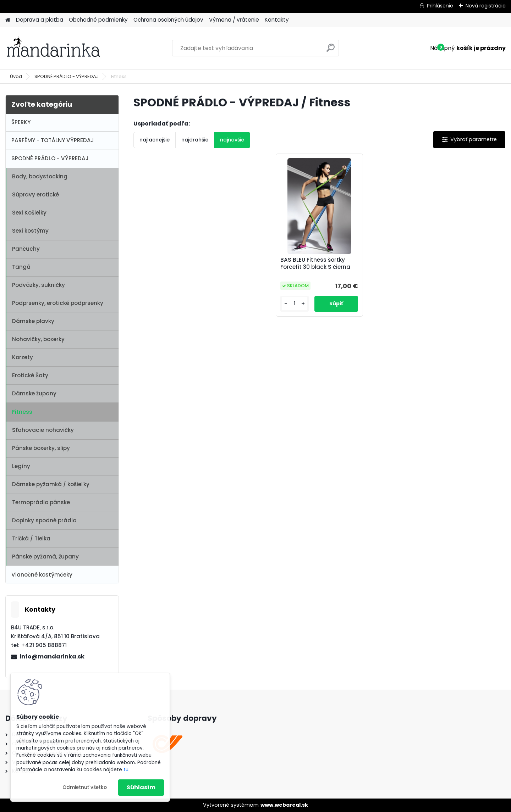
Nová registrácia (486, 6)
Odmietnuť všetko (85, 787)
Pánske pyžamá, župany (45, 557)
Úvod (16, 76)
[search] (331, 51)
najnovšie (232, 140)
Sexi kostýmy (30, 231)
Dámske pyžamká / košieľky (51, 484)
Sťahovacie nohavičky (43, 430)
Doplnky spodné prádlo (44, 520)
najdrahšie (195, 140)
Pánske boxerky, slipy (41, 448)
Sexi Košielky (29, 213)
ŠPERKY (21, 122)
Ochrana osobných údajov (168, 20)
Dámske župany (34, 393)
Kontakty (277, 20)
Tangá (21, 267)
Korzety (23, 357)
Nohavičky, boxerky (38, 339)
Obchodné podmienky (98, 20)
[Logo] (54, 48)
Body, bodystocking (40, 176)
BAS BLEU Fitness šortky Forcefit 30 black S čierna (315, 263)
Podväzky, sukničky (39, 285)
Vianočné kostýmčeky (42, 575)
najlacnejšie (155, 140)
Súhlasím (141, 787)
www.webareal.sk (284, 805)
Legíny (21, 466)
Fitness (22, 412)
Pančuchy (26, 249)
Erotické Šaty (30, 375)
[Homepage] (8, 20)
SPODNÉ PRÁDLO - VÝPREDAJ (67, 76)
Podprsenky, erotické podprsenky (58, 303)
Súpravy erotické (35, 194)
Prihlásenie (440, 6)
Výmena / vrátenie (234, 20)
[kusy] (294, 304)
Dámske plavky (33, 321)
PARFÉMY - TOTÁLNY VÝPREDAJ (53, 140)
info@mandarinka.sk (52, 657)
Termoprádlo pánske (41, 502)
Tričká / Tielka (31, 538)
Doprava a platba (40, 20)
